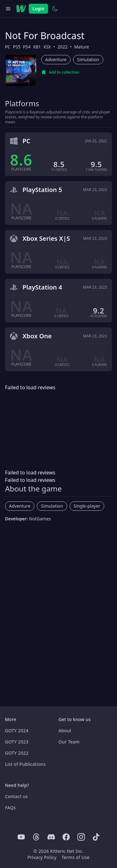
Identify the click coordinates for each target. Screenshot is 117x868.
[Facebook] (66, 837)
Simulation (88, 59)
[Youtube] (21, 837)
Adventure (56, 59)
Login (38, 9)
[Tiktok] (96, 837)
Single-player (87, 506)
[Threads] (36, 837)
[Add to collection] (60, 72)
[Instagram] (81, 837)
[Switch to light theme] (55, 9)
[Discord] (51, 837)
